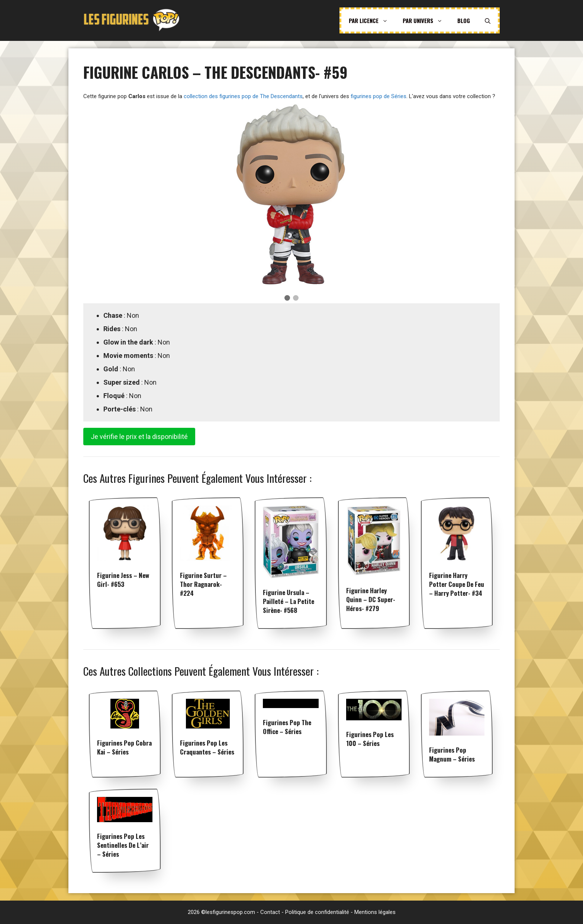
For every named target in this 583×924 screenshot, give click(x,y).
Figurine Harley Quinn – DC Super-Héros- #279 (371, 599)
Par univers (426, 20)
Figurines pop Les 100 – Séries (370, 739)
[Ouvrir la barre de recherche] (488, 20)
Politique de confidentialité (317, 912)
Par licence (372, 20)
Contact (270, 912)
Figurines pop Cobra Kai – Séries (124, 747)
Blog (464, 20)
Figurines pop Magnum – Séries (452, 754)
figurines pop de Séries (379, 96)
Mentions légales (375, 912)
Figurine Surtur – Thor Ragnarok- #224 (203, 584)
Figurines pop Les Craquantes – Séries (207, 747)
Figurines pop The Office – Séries (287, 727)
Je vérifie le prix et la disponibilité (139, 437)
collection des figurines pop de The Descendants (243, 96)
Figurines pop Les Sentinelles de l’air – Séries (123, 845)
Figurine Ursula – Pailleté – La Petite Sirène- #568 (289, 601)
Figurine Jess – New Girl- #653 (123, 580)
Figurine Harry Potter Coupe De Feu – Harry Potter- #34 (457, 584)
